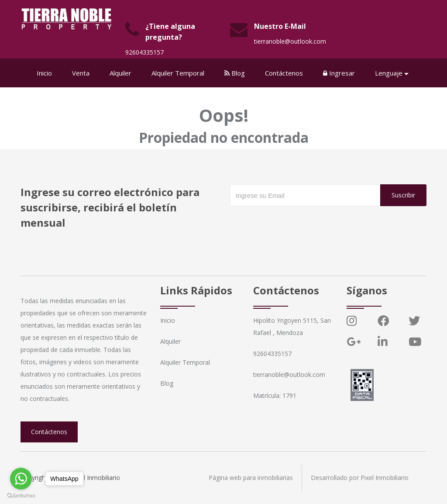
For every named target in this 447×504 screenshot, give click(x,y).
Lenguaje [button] (389, 73)
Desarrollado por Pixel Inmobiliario (360, 478)
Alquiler (120, 73)
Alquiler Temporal (178, 73)
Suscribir (403, 195)
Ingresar (339, 73)
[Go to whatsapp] (21, 479)
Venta (81, 73)
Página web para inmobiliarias (251, 478)
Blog (235, 73)
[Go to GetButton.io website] (21, 495)
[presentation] (296, 224)
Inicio (44, 73)
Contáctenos (284, 73)
